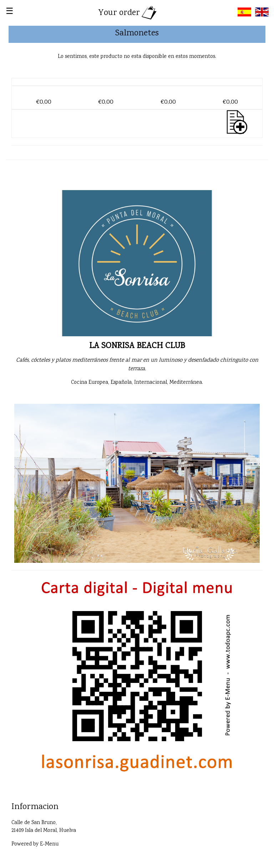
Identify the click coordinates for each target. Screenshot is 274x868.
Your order (128, 13)
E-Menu (49, 844)
